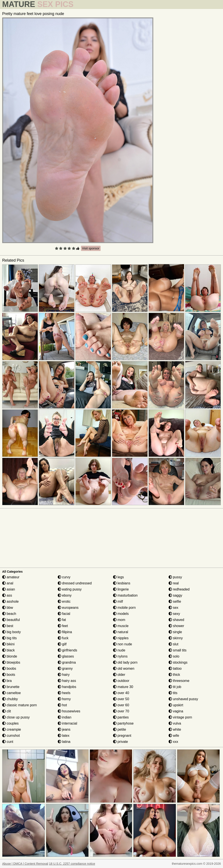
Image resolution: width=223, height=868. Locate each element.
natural (121, 632)
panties (121, 717)
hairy (64, 675)
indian (65, 717)
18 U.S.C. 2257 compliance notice (72, 864)
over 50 (121, 699)
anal (8, 583)
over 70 (121, 711)
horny (64, 699)
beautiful (11, 620)
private (120, 742)
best (8, 626)
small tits (178, 650)
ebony (65, 595)
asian (9, 589)
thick (174, 675)
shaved (176, 620)
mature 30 (123, 687)
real (174, 583)
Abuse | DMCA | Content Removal (25, 864)
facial (64, 614)
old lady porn (125, 662)
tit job (175, 687)
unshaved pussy (183, 699)
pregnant (122, 736)
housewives (69, 711)
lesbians (122, 583)
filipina (65, 632)
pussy (175, 577)
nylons (120, 656)
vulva (175, 723)
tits (173, 693)
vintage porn (180, 717)
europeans (68, 608)
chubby (10, 699)
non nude (122, 644)
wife (174, 736)
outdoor (121, 681)
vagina (176, 711)
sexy (174, 614)
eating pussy (70, 589)
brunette (11, 687)
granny (65, 669)
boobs (9, 669)
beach (9, 614)
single (175, 632)
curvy (64, 577)
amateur (11, 577)
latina (64, 742)
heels (64, 693)
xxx (173, 742)
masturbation (125, 595)
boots (9, 675)
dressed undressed (75, 583)
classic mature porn (19, 705)
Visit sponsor (91, 248)
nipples (121, 638)
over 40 (121, 693)
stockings (178, 662)
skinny (176, 638)
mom (119, 620)
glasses (66, 656)
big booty (11, 632)
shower (176, 626)
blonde (10, 656)
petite (120, 729)
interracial (68, 723)
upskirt (176, 705)
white (175, 729)
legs (118, 577)
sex (173, 608)
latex (64, 736)
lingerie (121, 589)
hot (62, 705)
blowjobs (11, 662)
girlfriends (68, 650)
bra (7, 681)
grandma (67, 662)
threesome (179, 681)
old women (124, 669)
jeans (64, 729)
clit (7, 711)
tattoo (175, 669)
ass (7, 595)
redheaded (179, 589)
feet (63, 626)
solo (174, 656)
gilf (62, 644)
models (121, 614)
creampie (12, 729)
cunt (8, 742)
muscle (121, 626)
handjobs (67, 687)
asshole (10, 601)
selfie (175, 601)
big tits (9, 638)
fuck (63, 638)
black (8, 650)
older (119, 675)
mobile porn (124, 608)
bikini (8, 644)
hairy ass (67, 681)
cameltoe (11, 693)
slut (173, 644)
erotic (64, 601)
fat (62, 620)
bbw (8, 608)
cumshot (11, 736)
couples (10, 723)
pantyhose (123, 723)
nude (119, 650)
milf (118, 601)
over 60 (121, 705)
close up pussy (16, 717)
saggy (175, 595)
